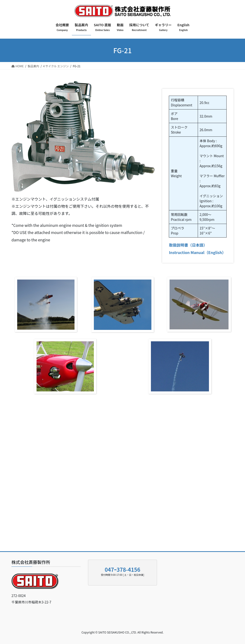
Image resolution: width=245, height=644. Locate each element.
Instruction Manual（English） (197, 252)
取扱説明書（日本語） (188, 245)
